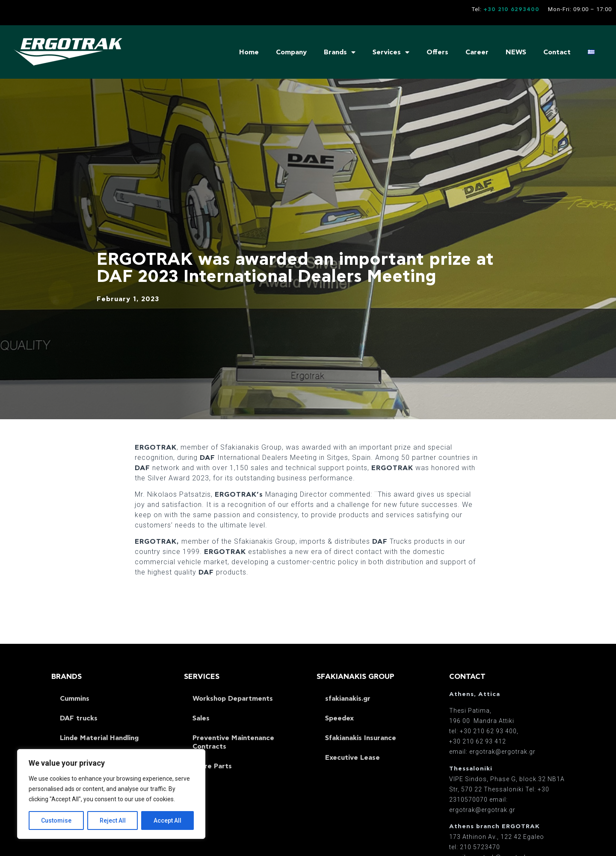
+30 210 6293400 (511, 10)
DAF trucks (79, 718)
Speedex (339, 718)
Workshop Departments (233, 699)
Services (391, 52)
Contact (557, 52)
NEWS (516, 52)
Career (477, 52)
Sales (201, 718)
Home (249, 52)
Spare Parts (212, 766)
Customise (56, 820)
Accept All (167, 820)
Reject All (113, 820)
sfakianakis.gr (348, 699)
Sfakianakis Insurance (361, 738)
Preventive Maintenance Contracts (233, 742)
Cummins (75, 699)
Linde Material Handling (99, 738)
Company (291, 52)
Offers (437, 52)
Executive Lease (352, 758)
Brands (340, 52)
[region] (111, 794)
